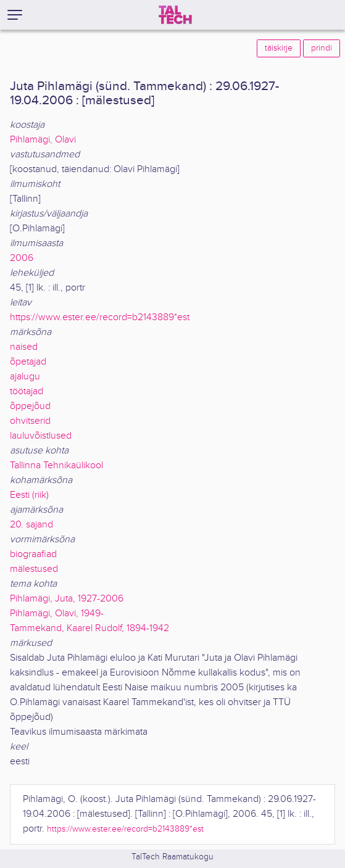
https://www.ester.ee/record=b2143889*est (100, 317)
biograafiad (33, 554)
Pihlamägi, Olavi (43, 140)
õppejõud (30, 406)
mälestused (34, 569)
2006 (22, 258)
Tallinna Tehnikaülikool (56, 465)
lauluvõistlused (41, 436)
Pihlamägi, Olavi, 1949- (57, 614)
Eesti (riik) (29, 495)
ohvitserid (30, 421)
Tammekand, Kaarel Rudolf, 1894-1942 (89, 628)
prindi (322, 48)
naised (24, 347)
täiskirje (279, 48)
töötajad (27, 391)
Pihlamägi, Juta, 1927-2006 (67, 599)
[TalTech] (175, 15)
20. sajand (31, 525)
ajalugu (25, 377)
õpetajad (28, 362)
